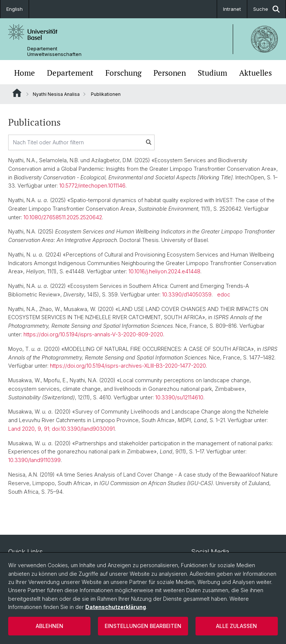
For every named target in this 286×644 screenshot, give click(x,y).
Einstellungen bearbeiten (143, 626)
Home (25, 73)
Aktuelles (255, 73)
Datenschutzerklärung (116, 607)
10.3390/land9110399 (34, 460)
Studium (212, 73)
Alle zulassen (236, 626)
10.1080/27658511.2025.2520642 (63, 217)
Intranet (232, 9)
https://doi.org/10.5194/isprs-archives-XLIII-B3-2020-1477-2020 (128, 366)
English (15, 9)
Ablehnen (50, 626)
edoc (224, 294)
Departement (70, 73)
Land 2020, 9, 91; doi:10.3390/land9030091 (61, 429)
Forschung (123, 73)
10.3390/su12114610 (179, 397)
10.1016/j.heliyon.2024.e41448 (164, 271)
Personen (170, 73)
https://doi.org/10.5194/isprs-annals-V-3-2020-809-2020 (93, 334)
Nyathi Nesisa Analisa (56, 94)
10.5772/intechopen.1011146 (92, 186)
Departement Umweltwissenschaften (54, 51)
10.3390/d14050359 (187, 294)
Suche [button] (266, 9)
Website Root (17, 93)
